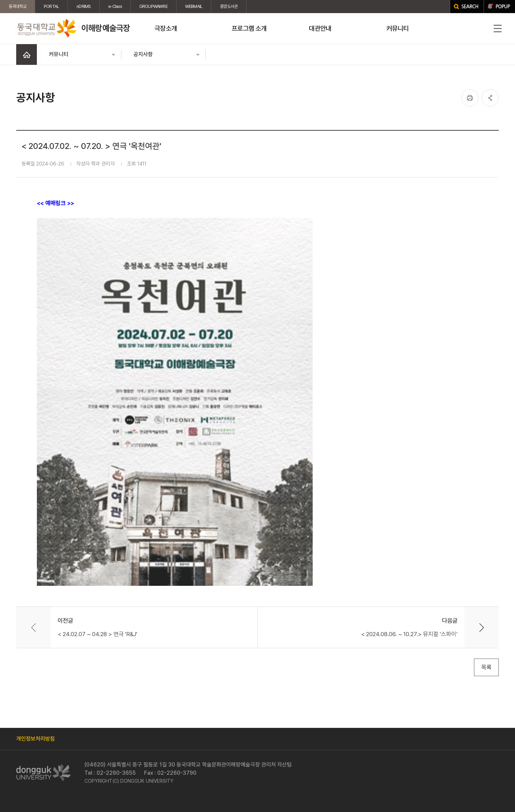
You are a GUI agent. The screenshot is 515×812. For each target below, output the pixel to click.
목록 (486, 667)
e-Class (115, 6)
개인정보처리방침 (36, 739)
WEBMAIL (194, 6)
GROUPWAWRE (153, 6)
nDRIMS (84, 6)
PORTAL (51, 6)
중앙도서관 (229, 6)
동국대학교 (17, 6)
